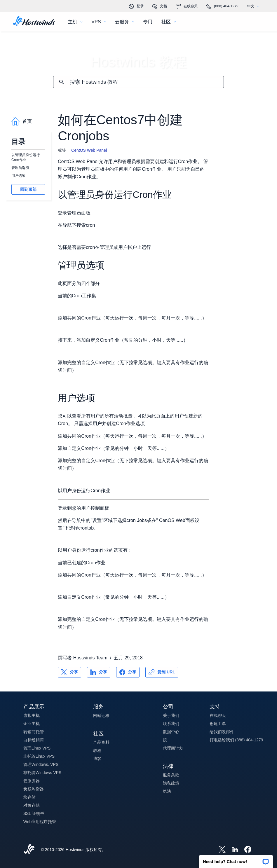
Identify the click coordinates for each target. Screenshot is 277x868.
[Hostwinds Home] (29, 850)
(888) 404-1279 (222, 6)
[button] (236, 860)
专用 (148, 22)
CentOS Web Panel (89, 150)
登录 (136, 6)
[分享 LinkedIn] (99, 672)
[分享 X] (69, 672)
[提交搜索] (62, 82)
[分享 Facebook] (128, 672)
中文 (255, 6)
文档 (160, 6)
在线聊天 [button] (218, 715)
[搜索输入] (147, 82)
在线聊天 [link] (187, 6)
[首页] (34, 22)
